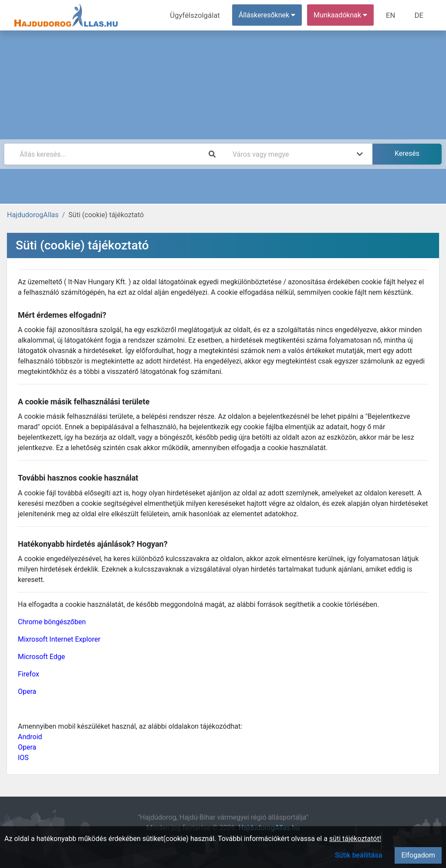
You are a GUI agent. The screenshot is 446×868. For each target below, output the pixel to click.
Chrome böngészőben (52, 622)
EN (393, 15)
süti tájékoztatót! (355, 839)
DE (419, 15)
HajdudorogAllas (33, 215)
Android (30, 737)
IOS (23, 758)
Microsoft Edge (41, 657)
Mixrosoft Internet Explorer (59, 639)
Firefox (29, 674)
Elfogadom (418, 855)
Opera (27, 691)
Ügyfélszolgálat (199, 15)
